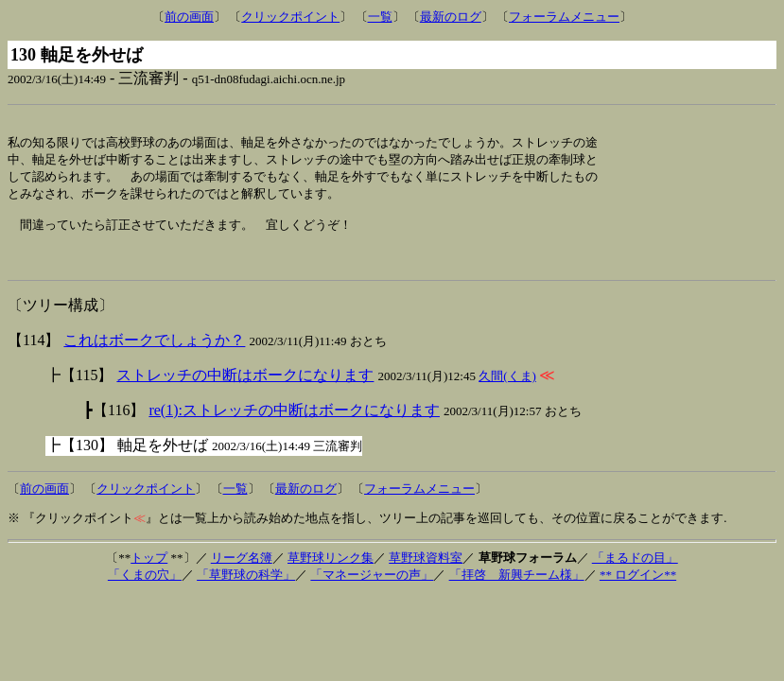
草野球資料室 (426, 572)
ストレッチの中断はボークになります (245, 389)
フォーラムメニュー (564, 17)
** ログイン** (638, 589)
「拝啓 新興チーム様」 (517, 589)
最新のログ (451, 17)
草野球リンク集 (331, 572)
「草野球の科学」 (246, 589)
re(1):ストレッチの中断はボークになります (294, 424)
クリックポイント (290, 17)
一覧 (380, 17)
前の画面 (189, 17)
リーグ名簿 (242, 572)
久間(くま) (507, 390)
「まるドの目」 (635, 572)
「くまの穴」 (145, 589)
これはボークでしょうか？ (154, 354)
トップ (149, 572)
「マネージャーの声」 (372, 589)
